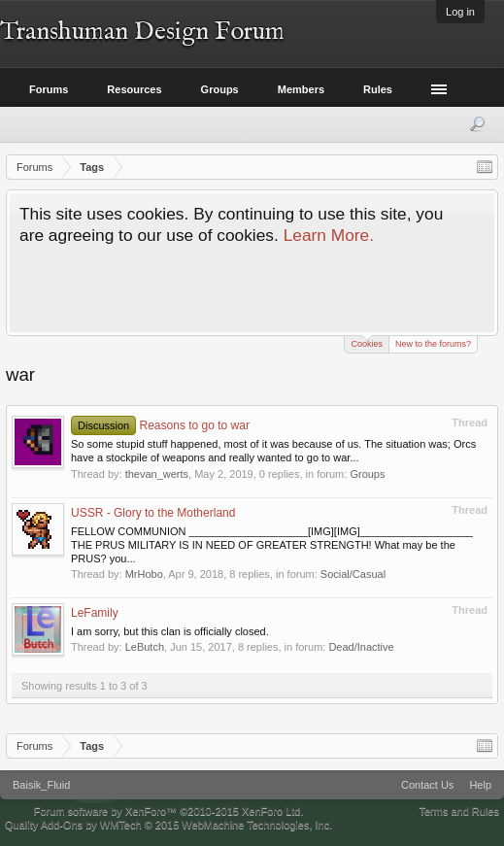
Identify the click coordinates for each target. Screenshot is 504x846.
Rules (378, 89)
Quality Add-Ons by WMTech (168, 825)
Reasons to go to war (160, 425)
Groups (367, 474)
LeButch (145, 647)
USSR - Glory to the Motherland (153, 513)
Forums (49, 89)
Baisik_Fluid (41, 785)
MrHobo (144, 574)
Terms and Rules (459, 811)
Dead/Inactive (361, 647)
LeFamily (95, 613)
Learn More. (329, 235)
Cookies (367, 342)
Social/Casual (353, 574)
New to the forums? (433, 344)
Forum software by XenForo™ (169, 811)
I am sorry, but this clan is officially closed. (170, 631)
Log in (460, 12)
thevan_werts (157, 474)
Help (480, 785)
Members (301, 89)
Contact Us (427, 785)
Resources (134, 89)
